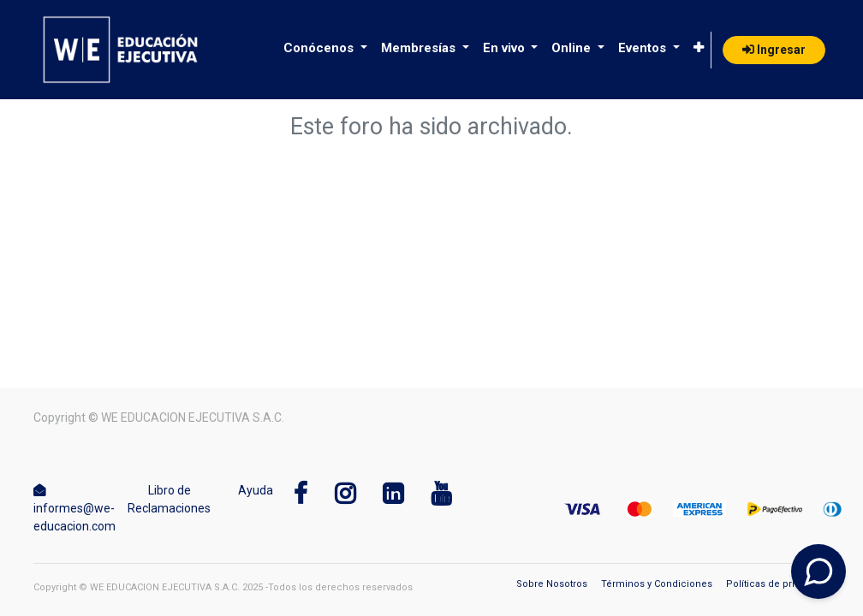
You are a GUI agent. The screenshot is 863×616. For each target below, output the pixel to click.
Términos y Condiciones (657, 584)
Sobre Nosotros (552, 584)
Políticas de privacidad (778, 584)
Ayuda (256, 490)
